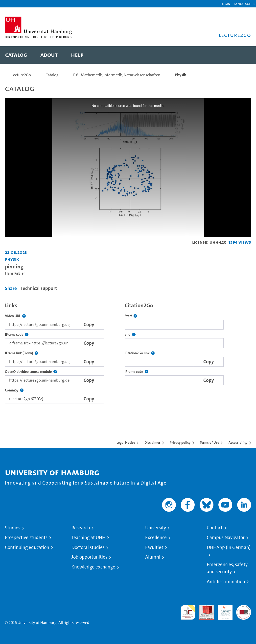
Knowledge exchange (93, 567)
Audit (204, 608)
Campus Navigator (226, 538)
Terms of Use (209, 442)
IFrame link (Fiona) (22, 353)
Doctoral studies (88, 547)
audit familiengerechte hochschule (188, 612)
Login (225, 4)
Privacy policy (180, 442)
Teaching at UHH (88, 538)
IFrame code (17, 335)
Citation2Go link (140, 353)
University (156, 528)
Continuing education (27, 547)
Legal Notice (126, 442)
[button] (242, 4)
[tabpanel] (128, 352)
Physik (180, 75)
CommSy (14, 390)
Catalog (52, 75)
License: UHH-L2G (209, 242)
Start (131, 316)
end (130, 335)
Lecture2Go (21, 75)
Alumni (153, 557)
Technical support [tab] (39, 288)
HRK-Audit (222, 611)
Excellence (156, 538)
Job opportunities (89, 557)
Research (81, 528)
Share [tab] (11, 288)
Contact (215, 528)
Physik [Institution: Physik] (12, 259)
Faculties (154, 547)
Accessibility (238, 442)
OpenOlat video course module (31, 372)
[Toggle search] (242, 55)
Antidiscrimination (226, 582)
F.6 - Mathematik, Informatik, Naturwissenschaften (117, 75)
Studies (13, 528)
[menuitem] (16, 55)
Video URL (15, 316)
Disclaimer (152, 442)
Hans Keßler (15, 273)
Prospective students (26, 538)
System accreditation (244, 611)
